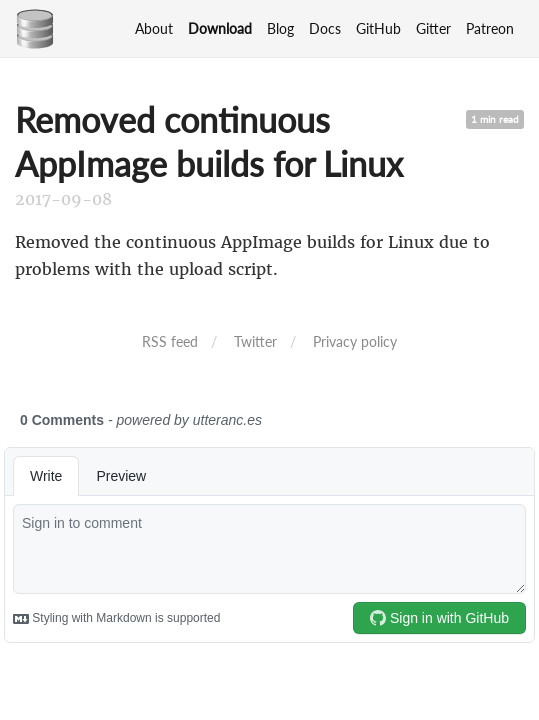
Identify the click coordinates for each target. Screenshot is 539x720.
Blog (280, 28)
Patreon (490, 28)
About (154, 28)
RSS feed (170, 341)
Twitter (255, 341)
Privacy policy (355, 341)
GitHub (378, 28)
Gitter (433, 28)
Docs (325, 28)
